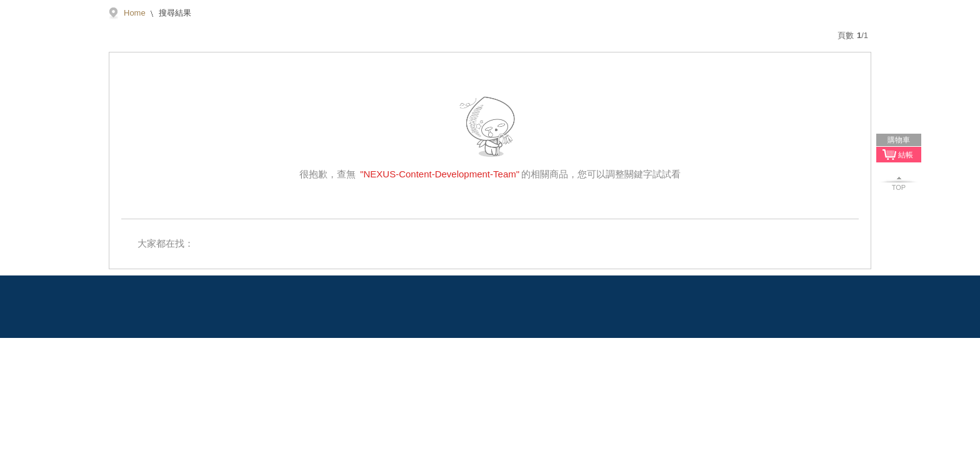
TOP (899, 187)
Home (135, 13)
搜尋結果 (174, 13)
